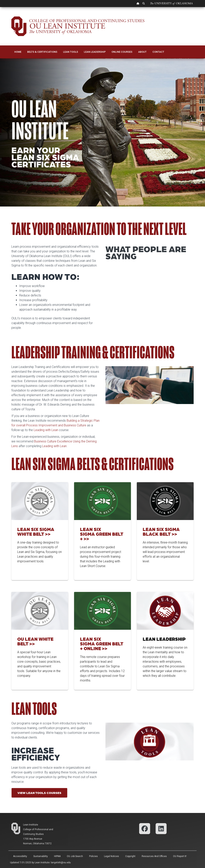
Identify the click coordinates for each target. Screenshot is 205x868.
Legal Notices (112, 856)
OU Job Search (75, 856)
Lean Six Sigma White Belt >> (36, 531)
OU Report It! (180, 856)
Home (18, 52)
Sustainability (41, 856)
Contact (158, 52)
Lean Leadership (95, 52)
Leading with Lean (46, 430)
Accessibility (20, 856)
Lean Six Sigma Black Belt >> (161, 531)
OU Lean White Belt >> (35, 641)
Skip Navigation (0, 7)
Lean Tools (71, 52)
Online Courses (122, 52)
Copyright (130, 856)
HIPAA (57, 856)
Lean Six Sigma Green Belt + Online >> (102, 644)
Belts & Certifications (42, 52)
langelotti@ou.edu (61, 863)
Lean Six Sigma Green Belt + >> (102, 534)
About (142, 52)
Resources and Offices (154, 856)
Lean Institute (31, 825)
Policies (93, 856)
